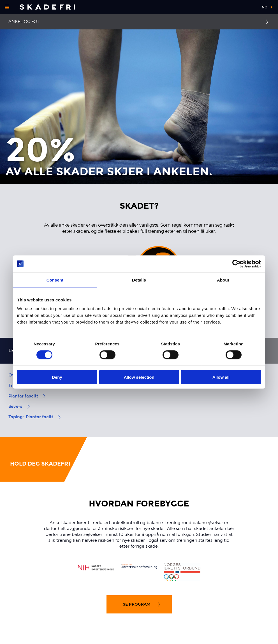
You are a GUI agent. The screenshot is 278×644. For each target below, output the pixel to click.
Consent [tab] (55, 280)
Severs (20, 406)
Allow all (221, 377)
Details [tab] (139, 280)
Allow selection (139, 377)
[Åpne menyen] (7, 7)
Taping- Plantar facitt (35, 417)
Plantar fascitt (27, 396)
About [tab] (223, 280)
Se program (142, 604)
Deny (57, 377)
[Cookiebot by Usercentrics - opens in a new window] (236, 264)
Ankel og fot (24, 22)
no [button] (265, 7)
